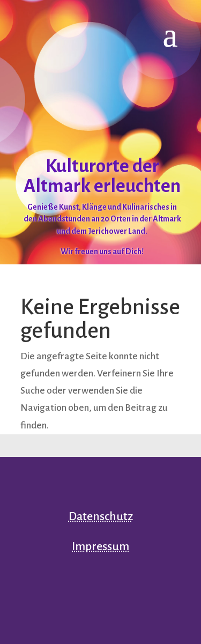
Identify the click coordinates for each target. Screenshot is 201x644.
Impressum (100, 546)
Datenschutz (101, 516)
